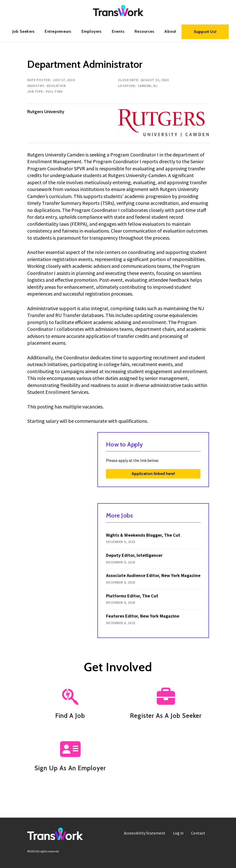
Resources (144, 31)
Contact (198, 833)
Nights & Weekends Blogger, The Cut (143, 535)
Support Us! (205, 32)
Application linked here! (153, 474)
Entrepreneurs (58, 31)
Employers (92, 31)
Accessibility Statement (145, 833)
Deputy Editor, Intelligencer (134, 555)
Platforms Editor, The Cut (132, 596)
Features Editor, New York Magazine (143, 616)
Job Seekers (24, 31)
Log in (178, 833)
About (170, 31)
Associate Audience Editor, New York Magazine (153, 575)
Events (118, 31)
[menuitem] (24, 31)
